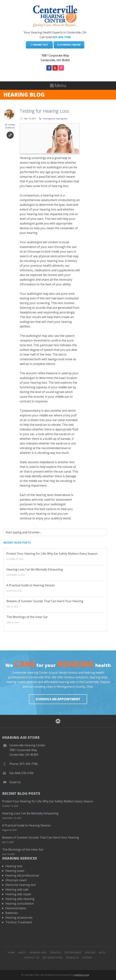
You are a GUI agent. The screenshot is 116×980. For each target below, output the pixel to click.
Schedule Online (69, 45)
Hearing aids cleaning (20, 899)
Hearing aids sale (17, 889)
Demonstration (16, 908)
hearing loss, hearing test (55, 119)
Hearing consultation (20, 903)
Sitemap (87, 958)
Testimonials (73, 953)
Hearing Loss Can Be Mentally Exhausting (35, 569)
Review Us (72, 958)
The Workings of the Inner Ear (27, 617)
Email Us (15, 782)
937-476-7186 (61, 37)
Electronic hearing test (21, 885)
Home (11, 953)
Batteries (12, 913)
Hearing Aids (38, 953)
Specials (90, 953)
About (22, 953)
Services (55, 953)
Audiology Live (82, 975)
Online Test (39, 45)
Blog (102, 953)
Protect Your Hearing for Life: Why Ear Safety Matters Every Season (52, 554)
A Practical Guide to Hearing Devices (31, 585)
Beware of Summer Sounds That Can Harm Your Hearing (45, 601)
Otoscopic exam (16, 880)
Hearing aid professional (22, 875)
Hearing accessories (19, 918)
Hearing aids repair (18, 894)
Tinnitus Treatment (19, 922)
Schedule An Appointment (58, 699)
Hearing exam (15, 871)
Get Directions (53, 958)
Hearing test (14, 866)
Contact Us (32, 958)
